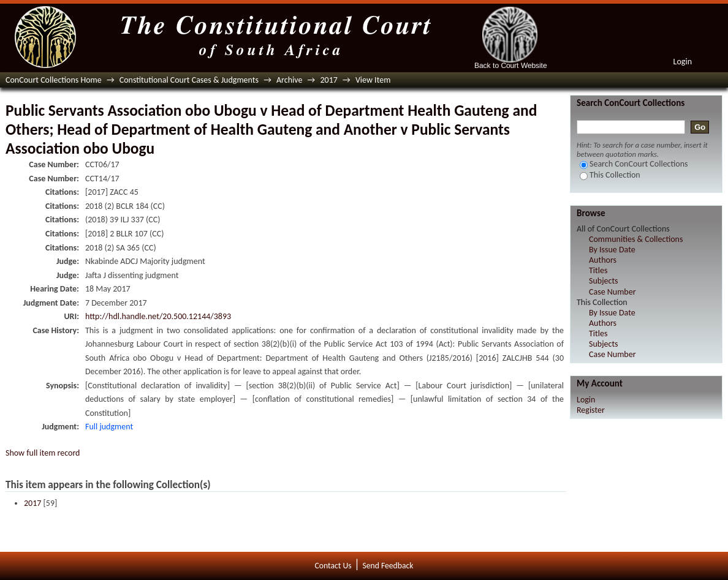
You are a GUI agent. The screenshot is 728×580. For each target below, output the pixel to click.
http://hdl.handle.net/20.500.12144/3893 (158, 316)
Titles (598, 270)
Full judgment (109, 427)
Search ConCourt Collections (634, 164)
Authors (603, 260)
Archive (289, 80)
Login (683, 62)
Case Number (612, 292)
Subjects (604, 281)
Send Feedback (388, 566)
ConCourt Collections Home (54, 80)
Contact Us (333, 566)
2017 (328, 80)
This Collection (610, 175)
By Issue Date (612, 250)
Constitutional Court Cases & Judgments (189, 80)
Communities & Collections (636, 239)
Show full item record (43, 453)
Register (591, 410)
